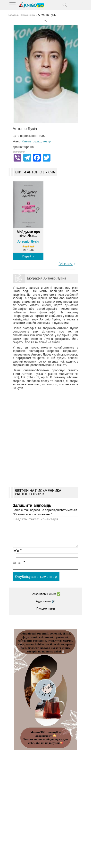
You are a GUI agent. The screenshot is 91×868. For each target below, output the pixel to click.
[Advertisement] (45, 437)
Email (19, 568)
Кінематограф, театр (36, 141)
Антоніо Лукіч (28, 242)
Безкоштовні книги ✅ (45, 600)
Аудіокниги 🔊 (45, 607)
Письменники (46, 614)
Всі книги (66, 264)
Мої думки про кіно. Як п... (28, 234)
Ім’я (17, 556)
